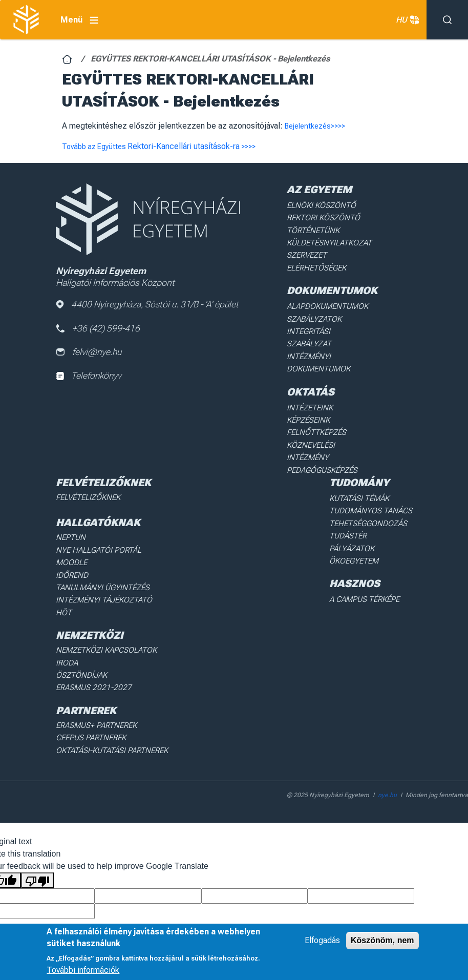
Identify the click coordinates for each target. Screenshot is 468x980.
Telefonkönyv (89, 378)
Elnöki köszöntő (318, 205)
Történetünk (311, 227)
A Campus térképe (369, 551)
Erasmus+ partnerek (93, 659)
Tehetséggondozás (372, 479)
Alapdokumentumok (325, 300)
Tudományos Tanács (374, 468)
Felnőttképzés (314, 406)
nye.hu (387, 726)
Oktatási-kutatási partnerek (108, 682)
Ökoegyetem (359, 514)
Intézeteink (308, 383)
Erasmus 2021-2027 (90, 623)
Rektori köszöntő (320, 216)
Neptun (69, 494)
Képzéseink (307, 394)
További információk (83, 970)
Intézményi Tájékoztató (100, 552)
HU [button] (406, 20)
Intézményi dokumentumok (316, 340)
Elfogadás (322, 940)
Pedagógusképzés (320, 429)
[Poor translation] (37, 812)
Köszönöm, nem (382, 940)
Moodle (70, 517)
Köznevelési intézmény (329, 418)
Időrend (70, 529)
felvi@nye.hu (90, 353)
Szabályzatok (312, 311)
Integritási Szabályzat (327, 323)
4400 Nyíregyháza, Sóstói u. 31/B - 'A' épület (149, 305)
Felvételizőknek (86, 455)
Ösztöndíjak (79, 611)
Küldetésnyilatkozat (326, 239)
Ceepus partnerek (88, 671)
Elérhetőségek (315, 262)
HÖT (63, 564)
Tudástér (354, 491)
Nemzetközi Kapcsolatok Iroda (113, 600)
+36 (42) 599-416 (99, 329)
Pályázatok (357, 503)
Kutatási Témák (364, 456)
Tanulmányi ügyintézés (98, 540)
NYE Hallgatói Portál (94, 506)
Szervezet (305, 251)
